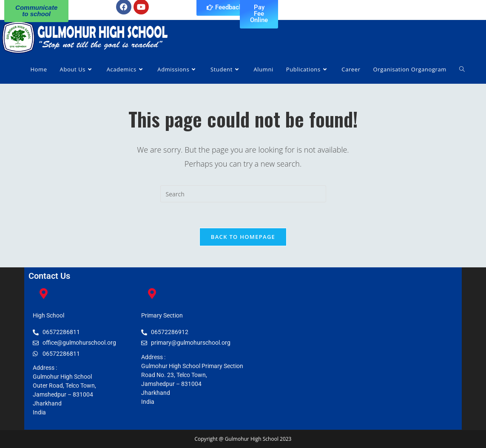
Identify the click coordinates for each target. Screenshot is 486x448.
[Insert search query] (243, 194)
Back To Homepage (243, 237)
